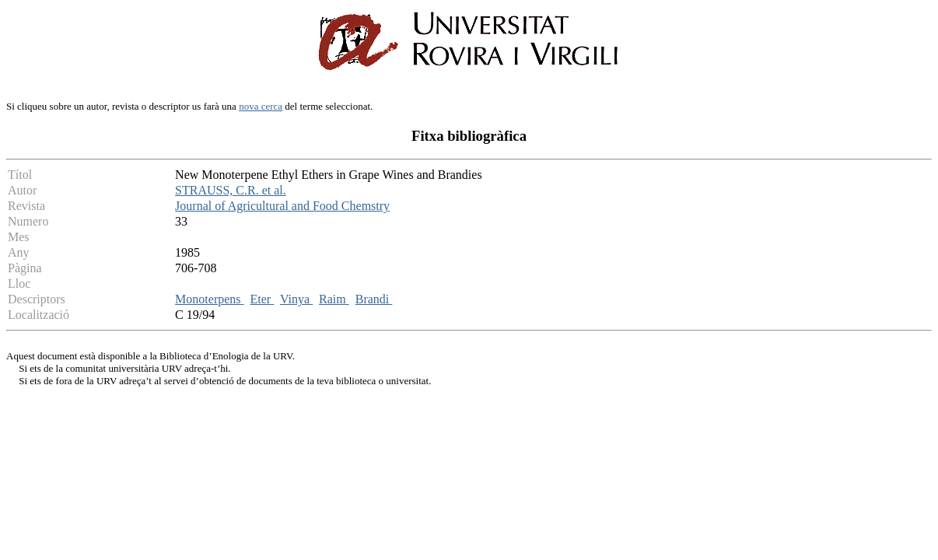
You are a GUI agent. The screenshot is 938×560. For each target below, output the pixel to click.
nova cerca (261, 106)
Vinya (296, 299)
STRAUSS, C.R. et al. (231, 190)
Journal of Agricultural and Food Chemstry (282, 206)
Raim (334, 299)
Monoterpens (209, 299)
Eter (262, 299)
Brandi (374, 299)
